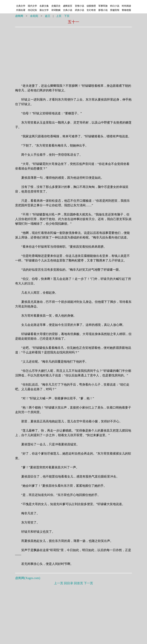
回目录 (69, 583)
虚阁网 (19, 16)
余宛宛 (34, 16)
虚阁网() (28, 578)
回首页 (78, 583)
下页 (67, 16)
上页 (59, 16)
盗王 (48, 16)
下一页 (88, 583)
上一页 (59, 583)
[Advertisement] (49, 53)
